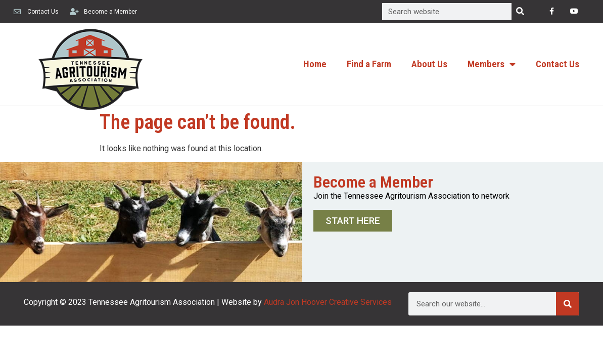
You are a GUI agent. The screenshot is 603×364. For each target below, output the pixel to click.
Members (492, 64)
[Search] (520, 12)
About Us (429, 64)
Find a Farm (369, 64)
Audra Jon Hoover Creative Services (328, 302)
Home (315, 64)
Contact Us (558, 64)
